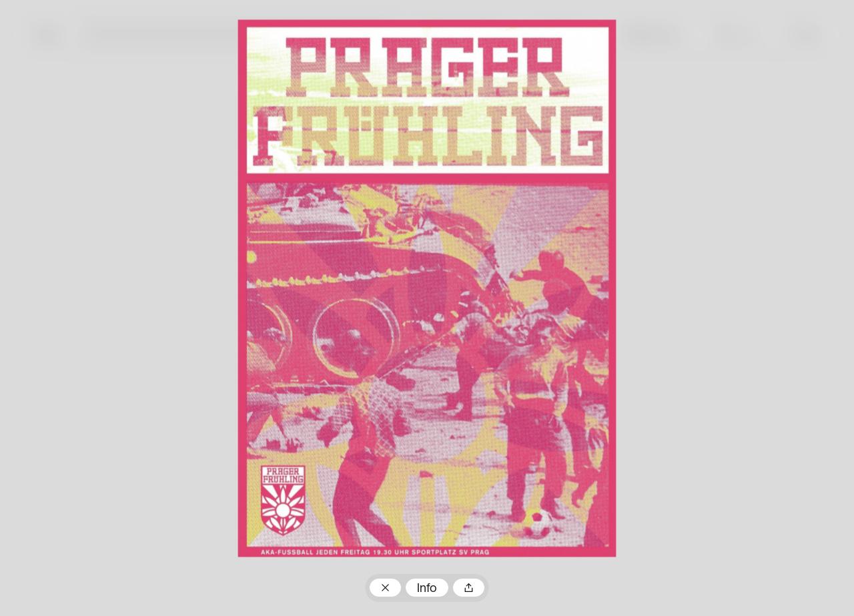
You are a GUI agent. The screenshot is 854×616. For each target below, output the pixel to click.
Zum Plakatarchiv (385, 588)
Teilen (468, 588)
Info (427, 589)
